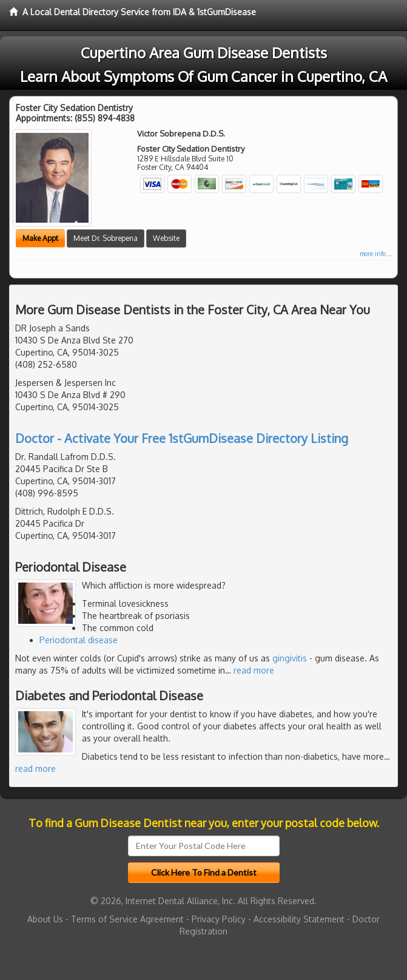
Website (166, 238)
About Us (45, 919)
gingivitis (290, 658)
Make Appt (40, 238)
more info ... (375, 254)
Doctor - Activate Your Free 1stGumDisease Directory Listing (182, 438)
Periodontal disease (79, 640)
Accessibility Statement (299, 919)
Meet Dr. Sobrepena (106, 238)
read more (254, 670)
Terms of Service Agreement (127, 919)
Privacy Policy (219, 919)
